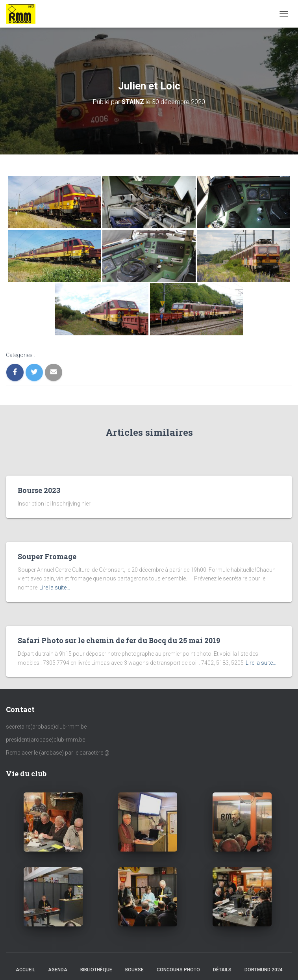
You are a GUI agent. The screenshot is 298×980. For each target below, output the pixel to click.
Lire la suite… (55, 588)
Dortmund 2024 (264, 970)
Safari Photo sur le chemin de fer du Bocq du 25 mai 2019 (119, 640)
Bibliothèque (96, 970)
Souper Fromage (47, 556)
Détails (222, 970)
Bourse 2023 (39, 490)
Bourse (134, 970)
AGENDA (58, 970)
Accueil (25, 970)
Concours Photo (178, 970)
